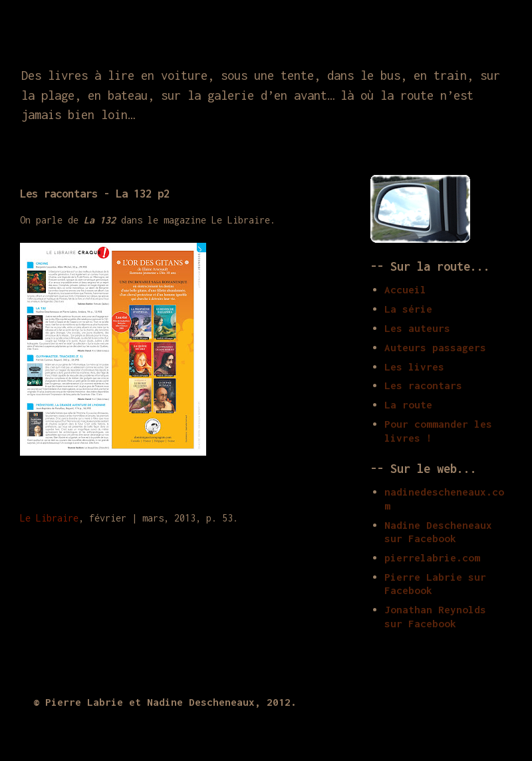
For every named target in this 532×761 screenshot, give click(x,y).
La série (408, 309)
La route (408, 404)
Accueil (405, 289)
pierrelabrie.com (432, 557)
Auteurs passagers (435, 347)
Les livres (414, 367)
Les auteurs (417, 328)
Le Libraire (49, 518)
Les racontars (423, 385)
